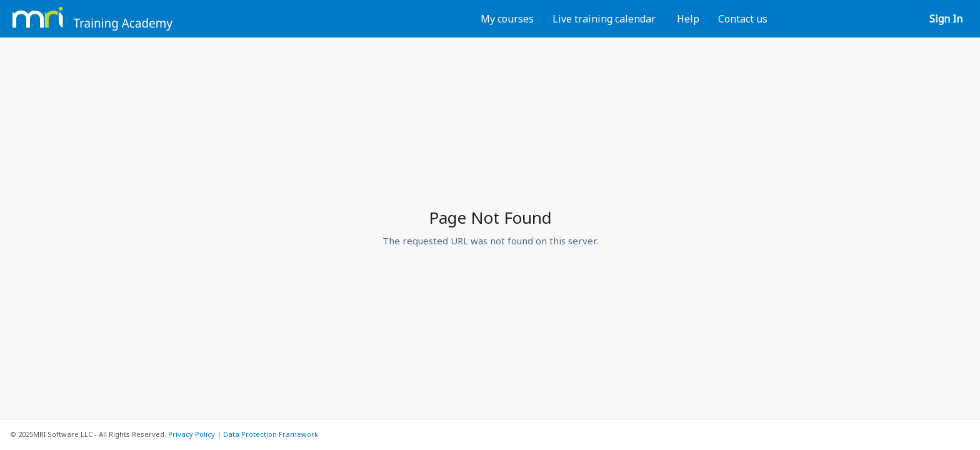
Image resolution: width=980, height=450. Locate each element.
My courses (507, 19)
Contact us (743, 19)
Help (688, 19)
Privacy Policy (192, 434)
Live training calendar (604, 19)
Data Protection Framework (271, 434)
